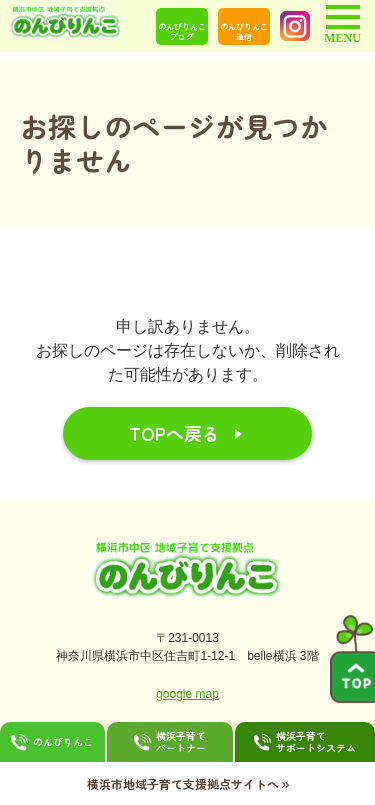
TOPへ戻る (174, 433)
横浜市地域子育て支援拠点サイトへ (188, 783)
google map (187, 694)
